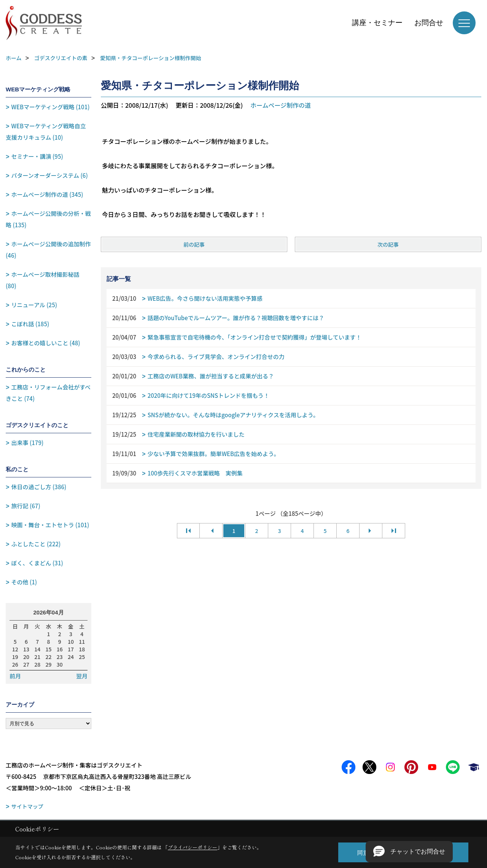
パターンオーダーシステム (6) (50, 175)
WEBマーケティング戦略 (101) (51, 107)
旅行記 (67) (26, 506)
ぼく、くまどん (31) (37, 563)
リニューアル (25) (34, 305)
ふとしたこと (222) (36, 544)
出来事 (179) (28, 443)
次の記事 (388, 244)
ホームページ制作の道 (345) (47, 194)
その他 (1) (24, 582)
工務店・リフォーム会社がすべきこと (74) (48, 393)
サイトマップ (27, 806)
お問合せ (429, 23)
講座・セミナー (377, 23)
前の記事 (194, 244)
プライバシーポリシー (193, 847)
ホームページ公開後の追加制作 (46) (48, 250)
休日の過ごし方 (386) (39, 487)
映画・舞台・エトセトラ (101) (50, 525)
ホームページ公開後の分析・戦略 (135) (48, 219)
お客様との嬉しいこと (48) (46, 343)
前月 (15, 676)
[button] (409, 852)
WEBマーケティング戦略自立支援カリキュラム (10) (46, 132)
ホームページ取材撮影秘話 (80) (43, 280)
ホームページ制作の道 (281, 105)
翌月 (82, 676)
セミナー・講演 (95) (37, 156)
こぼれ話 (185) (30, 324)
